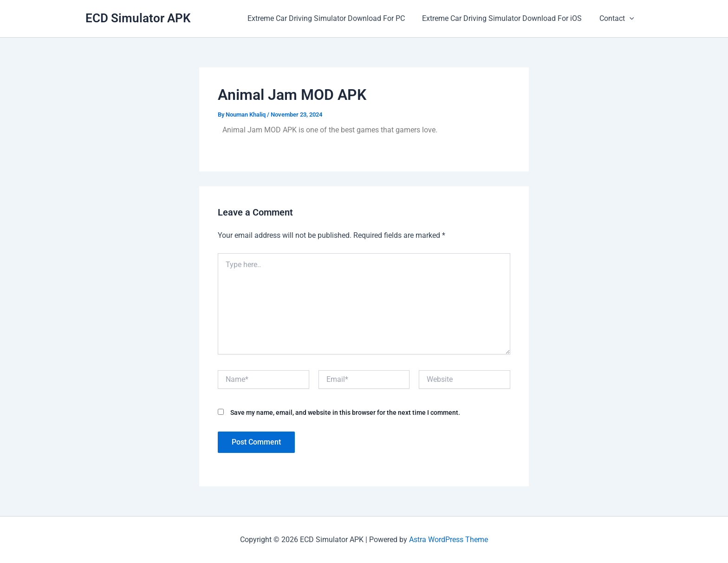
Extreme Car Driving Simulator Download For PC (332, 18)
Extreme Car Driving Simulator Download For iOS (506, 18)
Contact (618, 19)
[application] (630, 19)
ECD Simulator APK (138, 18)
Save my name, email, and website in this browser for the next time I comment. (345, 412)
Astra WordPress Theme (448, 540)
